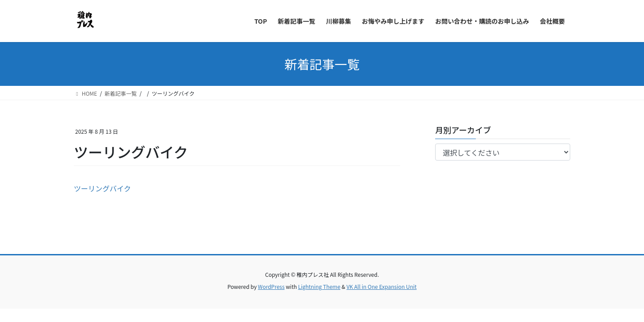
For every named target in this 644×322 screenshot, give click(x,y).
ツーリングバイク (102, 188)
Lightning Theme (319, 286)
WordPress (271, 286)
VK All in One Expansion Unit (382, 286)
